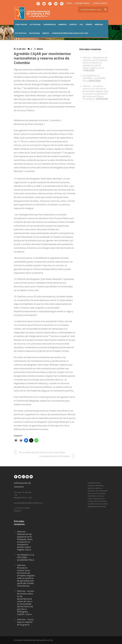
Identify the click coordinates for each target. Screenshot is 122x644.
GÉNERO (89, 24)
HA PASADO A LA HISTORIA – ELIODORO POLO (94, 78)
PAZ (81, 24)
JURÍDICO (73, 24)
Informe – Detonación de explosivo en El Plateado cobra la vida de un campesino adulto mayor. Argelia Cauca (95, 63)
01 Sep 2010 (21, 49)
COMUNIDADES (49, 24)
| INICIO (69, 3)
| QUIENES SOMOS (82, 3)
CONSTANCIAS (21, 24)
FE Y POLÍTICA (21, 33)
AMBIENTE (63, 24)
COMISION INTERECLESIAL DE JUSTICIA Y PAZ (70, 33)
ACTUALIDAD (35, 24)
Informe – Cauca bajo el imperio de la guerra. (25, 622)
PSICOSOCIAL (34, 33)
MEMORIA (99, 24)
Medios (40, 49)
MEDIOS (46, 33)
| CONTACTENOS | (100, 3)
